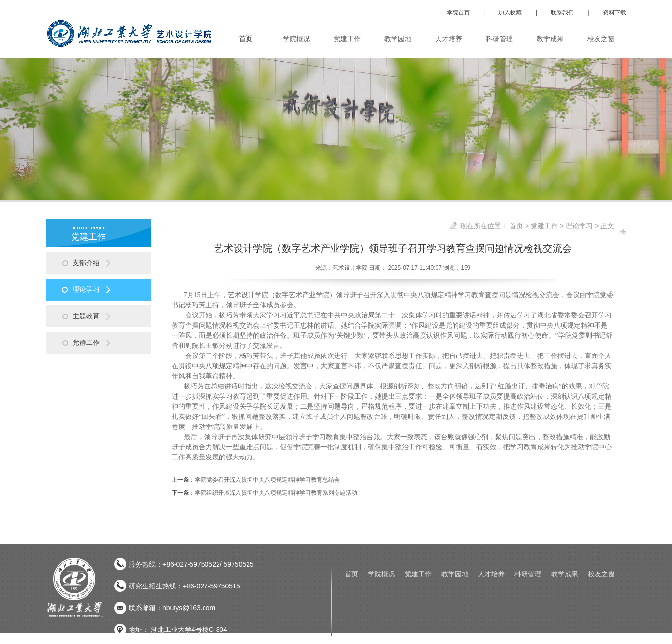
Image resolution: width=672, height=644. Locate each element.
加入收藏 (510, 13)
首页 (516, 226)
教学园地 (455, 574)
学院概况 (381, 574)
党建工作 (544, 226)
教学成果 (565, 574)
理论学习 (579, 226)
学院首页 (458, 13)
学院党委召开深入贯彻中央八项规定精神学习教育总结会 (267, 480)
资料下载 (614, 13)
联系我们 (562, 13)
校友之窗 (601, 574)
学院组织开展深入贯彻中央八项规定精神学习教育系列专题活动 (276, 493)
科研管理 (528, 574)
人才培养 (491, 574)
